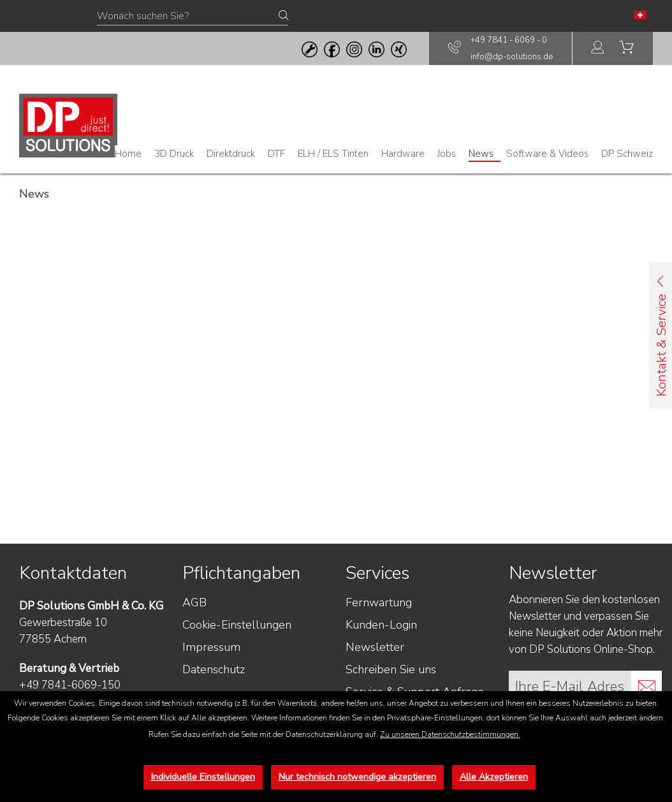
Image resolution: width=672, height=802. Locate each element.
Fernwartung (379, 602)
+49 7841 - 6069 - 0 (509, 40)
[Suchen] (283, 16)
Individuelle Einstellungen (203, 777)
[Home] (128, 154)
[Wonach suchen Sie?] (193, 17)
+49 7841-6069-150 (70, 685)
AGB (194, 602)
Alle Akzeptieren (494, 777)
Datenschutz (214, 669)
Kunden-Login (381, 625)
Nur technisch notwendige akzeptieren (357, 777)
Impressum (211, 647)
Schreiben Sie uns (391, 669)
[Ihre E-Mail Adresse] (570, 686)
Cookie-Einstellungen (237, 625)
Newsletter (375, 647)
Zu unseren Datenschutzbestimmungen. (450, 734)
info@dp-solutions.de (512, 57)
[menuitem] (598, 49)
